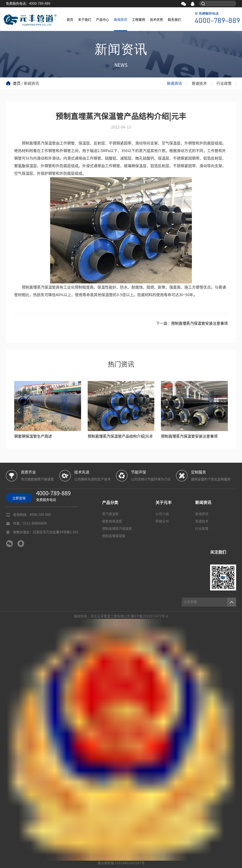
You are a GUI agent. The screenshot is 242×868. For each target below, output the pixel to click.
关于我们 (85, 20)
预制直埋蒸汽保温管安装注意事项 (199, 323)
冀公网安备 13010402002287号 (121, 863)
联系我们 (174, 20)
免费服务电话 (53, 495)
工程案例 (138, 20)
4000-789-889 (40, 515)
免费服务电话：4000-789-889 (28, 4)
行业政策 (224, 83)
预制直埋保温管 (114, 536)
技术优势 (156, 20)
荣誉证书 (162, 521)
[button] (19, 411)
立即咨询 (19, 498)
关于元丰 (164, 502)
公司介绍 (162, 514)
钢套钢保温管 (112, 521)
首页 (70, 20)
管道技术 (199, 83)
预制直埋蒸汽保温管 (117, 529)
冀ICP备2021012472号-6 (149, 616)
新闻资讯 (121, 20)
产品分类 (110, 502)
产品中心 (103, 20)
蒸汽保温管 (110, 514)
